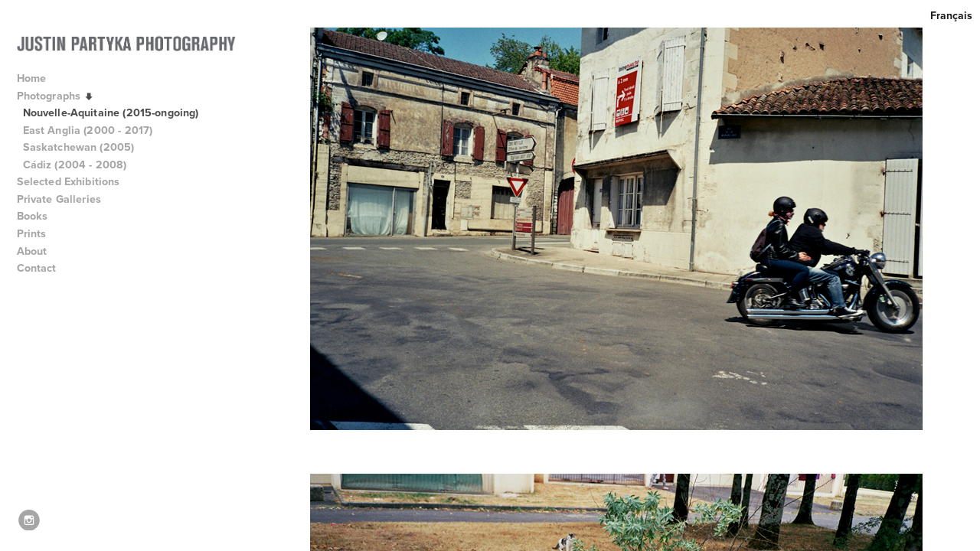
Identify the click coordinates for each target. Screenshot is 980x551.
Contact (37, 268)
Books (39, 216)
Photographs (57, 96)
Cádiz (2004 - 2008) (75, 165)
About (39, 251)
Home (32, 78)
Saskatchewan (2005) (79, 147)
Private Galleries (59, 199)
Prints (32, 233)
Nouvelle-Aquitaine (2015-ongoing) (111, 112)
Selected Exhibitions (75, 181)
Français (951, 15)
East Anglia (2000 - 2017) (88, 130)
